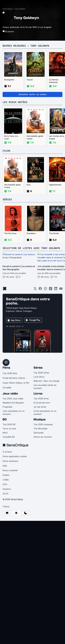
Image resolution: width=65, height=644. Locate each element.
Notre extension (10, 461)
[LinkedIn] (56, 289)
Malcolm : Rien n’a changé (46, 381)
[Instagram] (45, 289)
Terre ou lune (9, 429)
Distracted (38, 433)
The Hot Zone (10, 233)
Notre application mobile (15, 456)
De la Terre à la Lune (11, 137)
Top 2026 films (10, 373)
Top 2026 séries (41, 373)
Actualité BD (9, 437)
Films (6, 368)
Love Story (39, 377)
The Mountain (40, 429)
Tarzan (30, 80)
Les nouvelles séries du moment (45, 387)
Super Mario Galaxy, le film (16, 383)
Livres (38, 394)
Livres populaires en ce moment (45, 413)
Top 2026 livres (41, 399)
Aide (5, 466)
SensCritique (7, 9)
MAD (5, 433)
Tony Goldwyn (20, 9)
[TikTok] (51, 289)
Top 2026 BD (9, 424)
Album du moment (43, 437)
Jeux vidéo (10, 394)
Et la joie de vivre (42, 403)
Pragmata (7, 407)
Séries (38, 368)
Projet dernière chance (14, 378)
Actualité (7, 388)
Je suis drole (40, 407)
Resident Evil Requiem (13, 403)
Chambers (31, 233)
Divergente (9, 80)
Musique (40, 419)
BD (5, 419)
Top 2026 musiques (43, 424)
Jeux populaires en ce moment (14, 413)
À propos (7, 452)
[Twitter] (35, 289)
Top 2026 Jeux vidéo (13, 399)
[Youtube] (61, 289)
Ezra (29, 185)
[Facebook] (40, 289)
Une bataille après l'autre (35, 137)
